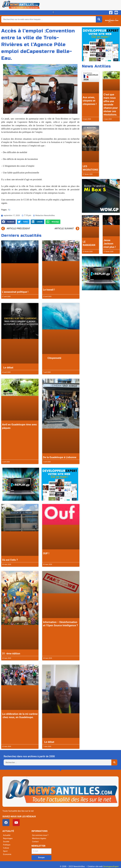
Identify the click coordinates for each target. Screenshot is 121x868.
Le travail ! (49, 290)
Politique (7, 845)
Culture (6, 848)
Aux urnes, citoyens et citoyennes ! (90, 101)
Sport (5, 851)
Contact (36, 842)
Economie (7, 854)
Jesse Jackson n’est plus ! (110, 244)
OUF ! (46, 553)
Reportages (8, 838)
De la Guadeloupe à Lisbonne (60, 457)
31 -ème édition (11, 654)
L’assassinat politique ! (15, 292)
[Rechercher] (99, 19)
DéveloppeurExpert (110, 866)
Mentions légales (40, 838)
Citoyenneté (52, 358)
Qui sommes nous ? (41, 835)
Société (6, 842)
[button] (53, 12)
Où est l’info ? (10, 560)
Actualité (7, 835)
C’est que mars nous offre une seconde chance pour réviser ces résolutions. (111, 105)
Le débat (8, 368)
